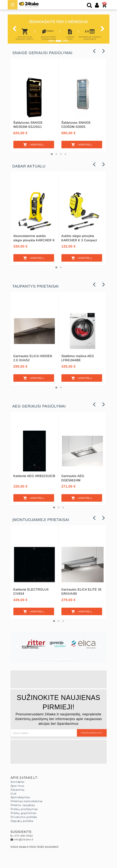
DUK (14, 794)
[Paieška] (89, 6)
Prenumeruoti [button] (92, 733)
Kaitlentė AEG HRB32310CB (34, 476)
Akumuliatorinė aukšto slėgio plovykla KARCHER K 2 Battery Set (34, 240)
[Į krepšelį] (34, 145)
